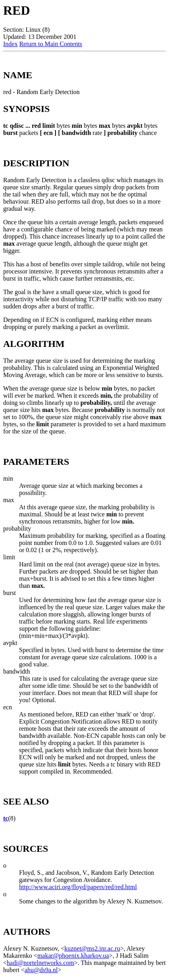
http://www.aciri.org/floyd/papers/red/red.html (78, 887)
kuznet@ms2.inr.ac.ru (92, 948)
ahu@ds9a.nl (41, 970)
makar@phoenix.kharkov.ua (73, 956)
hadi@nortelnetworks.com (40, 963)
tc (6, 818)
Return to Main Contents (51, 44)
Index (10, 44)
